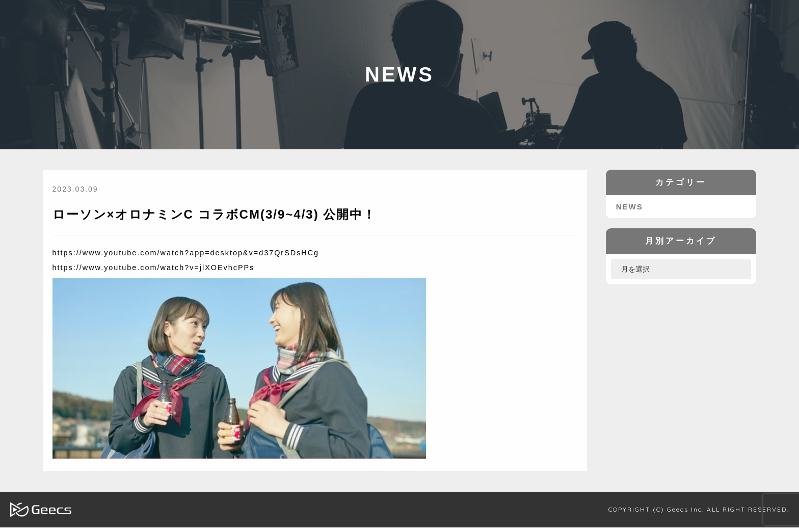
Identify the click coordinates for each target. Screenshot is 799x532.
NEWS (628, 212)
